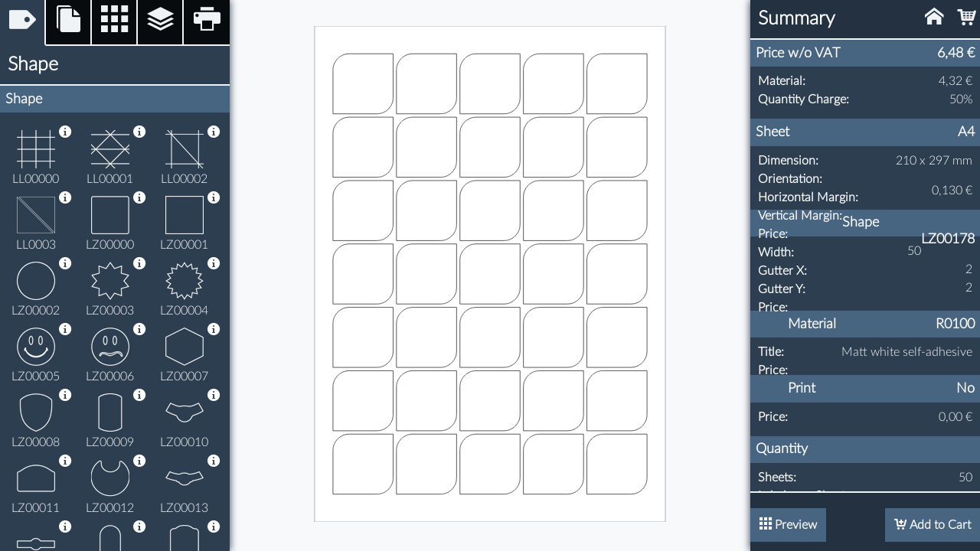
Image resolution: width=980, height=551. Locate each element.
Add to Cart (933, 524)
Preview (788, 524)
